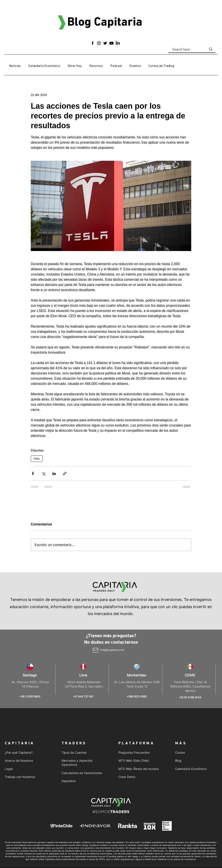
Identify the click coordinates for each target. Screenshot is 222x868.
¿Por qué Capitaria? (19, 752)
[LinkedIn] (118, 43)
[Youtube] (111, 43)
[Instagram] (99, 43)
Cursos (180, 752)
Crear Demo (127, 777)
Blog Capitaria (105, 23)
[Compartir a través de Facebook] (33, 473)
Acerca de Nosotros (19, 761)
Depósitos (69, 781)
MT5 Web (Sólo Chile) (134, 761)
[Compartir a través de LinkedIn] (54, 473)
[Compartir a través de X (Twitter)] (43, 473)
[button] (96, 66)
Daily (37, 459)
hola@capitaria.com (112, 650)
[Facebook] (93, 43)
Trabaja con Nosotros (20, 777)
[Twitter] (105, 43)
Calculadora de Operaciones (82, 773)
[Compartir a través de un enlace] (65, 473)
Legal (9, 769)
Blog (178, 761)
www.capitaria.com (172, 845)
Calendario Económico (191, 769)
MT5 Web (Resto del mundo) (139, 769)
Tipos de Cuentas (74, 752)
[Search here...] (186, 50)
